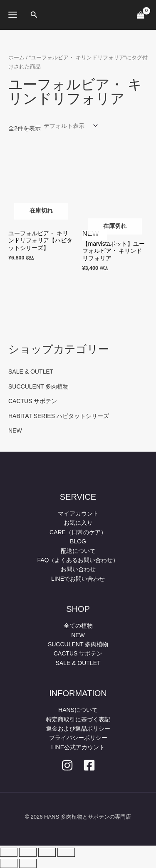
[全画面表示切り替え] (28, 852)
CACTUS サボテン (33, 401)
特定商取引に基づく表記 (78, 719)
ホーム (16, 57)
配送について (78, 551)
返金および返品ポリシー (78, 729)
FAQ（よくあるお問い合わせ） (78, 560)
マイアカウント (78, 513)
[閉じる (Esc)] (66, 852)
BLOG (78, 541)
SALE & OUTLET (31, 372)
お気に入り (78, 523)
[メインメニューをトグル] (13, 15)
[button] (34, 15)
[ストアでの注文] (70, 126)
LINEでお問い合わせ (78, 579)
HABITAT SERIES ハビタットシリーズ (59, 416)
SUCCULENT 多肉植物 (38, 386)
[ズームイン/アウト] (9, 852)
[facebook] (89, 765)
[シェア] (47, 852)
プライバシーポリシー (78, 738)
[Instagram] (67, 765)
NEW (15, 430)
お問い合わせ (78, 569)
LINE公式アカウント (78, 747)
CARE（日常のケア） (78, 532)
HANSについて (78, 710)
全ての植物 (78, 626)
